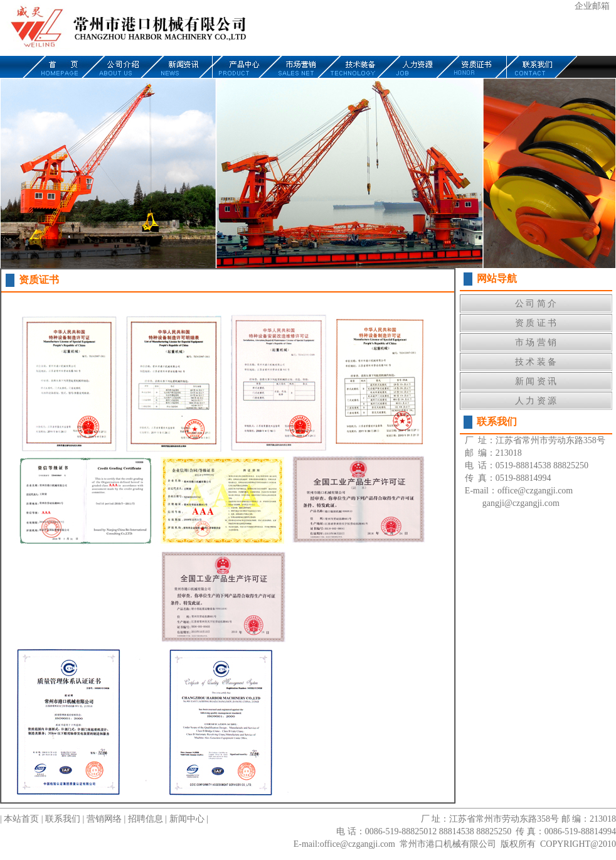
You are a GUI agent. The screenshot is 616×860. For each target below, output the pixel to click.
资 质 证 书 (536, 323)
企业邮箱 (592, 6)
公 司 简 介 (536, 304)
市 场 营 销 (536, 342)
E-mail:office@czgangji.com (344, 844)
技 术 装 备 (536, 362)
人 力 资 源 (536, 401)
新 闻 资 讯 (536, 381)
